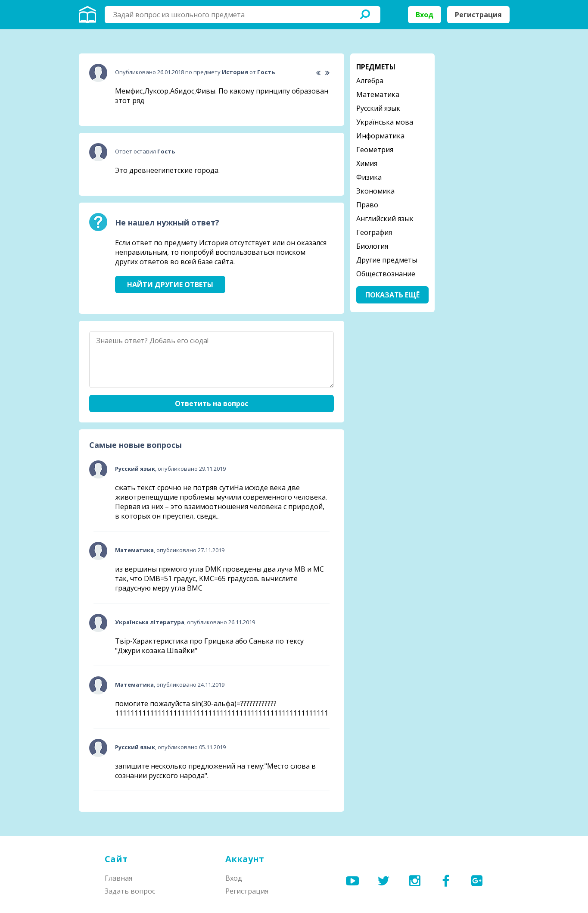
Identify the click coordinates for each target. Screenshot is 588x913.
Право (367, 205)
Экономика (375, 191)
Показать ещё (392, 295)
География (374, 232)
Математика (378, 94)
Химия (367, 163)
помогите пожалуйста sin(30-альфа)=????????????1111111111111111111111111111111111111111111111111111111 (222, 708)
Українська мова (385, 122)
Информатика (380, 136)
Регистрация (478, 15)
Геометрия (375, 150)
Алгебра (370, 81)
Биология (372, 246)
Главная (118, 878)
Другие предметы (387, 260)
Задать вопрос (130, 891)
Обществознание (386, 274)
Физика (369, 177)
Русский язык (378, 108)
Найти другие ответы (170, 285)
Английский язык (385, 219)
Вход (425, 15)
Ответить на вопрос (212, 403)
